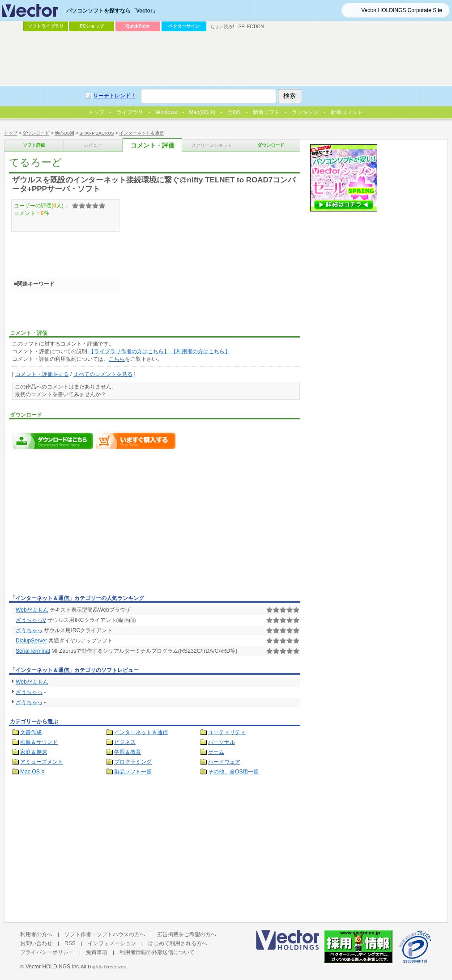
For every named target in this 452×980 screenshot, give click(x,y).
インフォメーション (112, 943)
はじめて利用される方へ (178, 943)
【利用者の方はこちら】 (200, 351)
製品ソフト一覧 (133, 772)
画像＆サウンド (39, 742)
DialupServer (31, 641)
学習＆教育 (128, 752)
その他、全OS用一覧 (234, 772)
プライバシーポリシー (47, 952)
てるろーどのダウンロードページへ (53, 441)
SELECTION (251, 27)
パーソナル (222, 742)
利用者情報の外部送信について (157, 952)
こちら (117, 359)
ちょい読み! (222, 27)
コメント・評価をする (42, 374)
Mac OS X (32, 772)
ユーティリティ (227, 732)
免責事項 (97, 952)
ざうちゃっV (31, 620)
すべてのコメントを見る (103, 374)
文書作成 (31, 732)
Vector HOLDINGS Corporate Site (402, 10)
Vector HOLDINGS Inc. (53, 967)
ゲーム (216, 752)
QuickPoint (138, 26)
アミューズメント (42, 762)
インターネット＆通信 (141, 732)
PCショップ (92, 26)
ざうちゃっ (29, 630)
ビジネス (125, 742)
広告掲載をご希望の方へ (187, 934)
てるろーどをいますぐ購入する (136, 441)
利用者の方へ (36, 934)
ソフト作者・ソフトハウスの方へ (105, 934)
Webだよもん (32, 610)
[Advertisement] (84, 525)
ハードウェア (224, 762)
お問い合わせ (36, 943)
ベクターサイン (184, 26)
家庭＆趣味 (34, 752)
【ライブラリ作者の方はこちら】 (129, 351)
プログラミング (133, 762)
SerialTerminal (33, 651)
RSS (70, 943)
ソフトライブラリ (46, 26)
